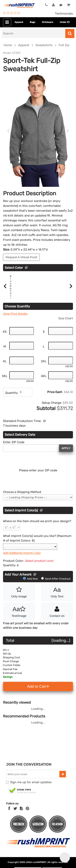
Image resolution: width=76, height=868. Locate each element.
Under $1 (65, 22)
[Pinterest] (27, 817)
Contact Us (57, 620)
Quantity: (12, 402)
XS (5, 341)
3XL (5, 385)
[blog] (21, 817)
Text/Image (19, 620)
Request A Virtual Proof (21, 257)
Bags (33, 22)
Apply (66, 457)
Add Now (31, 587)
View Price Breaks (15, 322)
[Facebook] (9, 817)
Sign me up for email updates (31, 791)
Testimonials (64, 14)
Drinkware (48, 22)
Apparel (19, 22)
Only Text (57, 600)
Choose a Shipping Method (22, 501)
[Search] (33, 33)
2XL (44, 370)
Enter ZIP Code (14, 451)
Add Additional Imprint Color (22, 562)
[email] (33, 783)
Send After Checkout (56, 587)
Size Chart (66, 327)
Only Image (19, 600)
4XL (44, 385)
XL (5, 370)
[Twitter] (15, 817)
